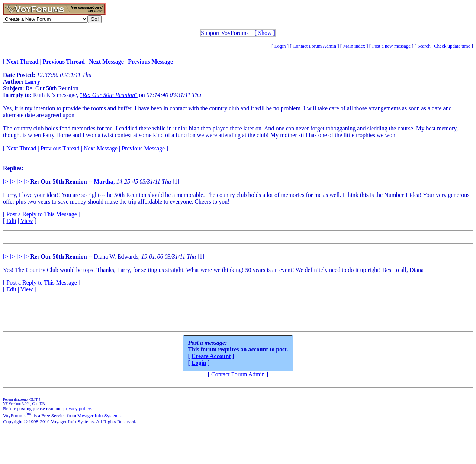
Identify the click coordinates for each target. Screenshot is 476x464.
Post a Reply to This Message (41, 214)
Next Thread (21, 148)
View (27, 221)
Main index (354, 46)
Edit (11, 221)
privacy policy (77, 408)
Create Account (211, 356)
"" (109, 95)
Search (424, 46)
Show (265, 33)
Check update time (452, 46)
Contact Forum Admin (314, 46)
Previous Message (143, 148)
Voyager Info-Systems (99, 416)
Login (280, 46)
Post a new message (391, 46)
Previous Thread (60, 148)
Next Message (101, 148)
